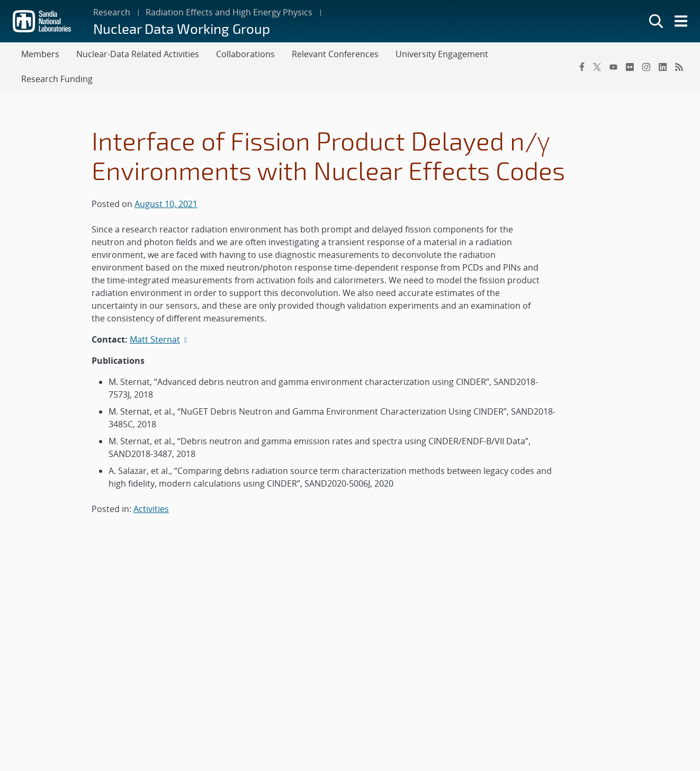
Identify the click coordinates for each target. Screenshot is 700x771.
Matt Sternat (155, 339)
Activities (151, 509)
